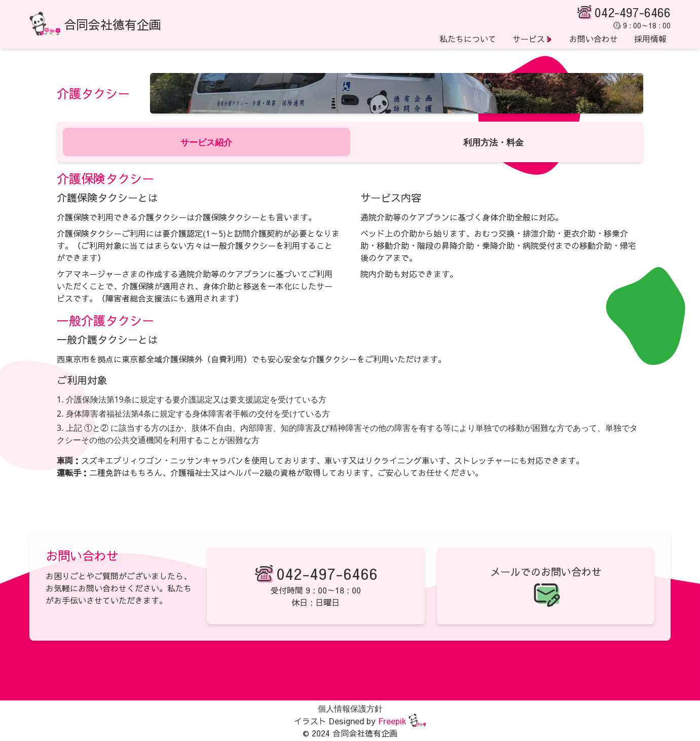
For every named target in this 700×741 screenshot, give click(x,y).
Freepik (392, 721)
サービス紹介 (206, 142)
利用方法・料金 (494, 142)
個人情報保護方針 (350, 709)
